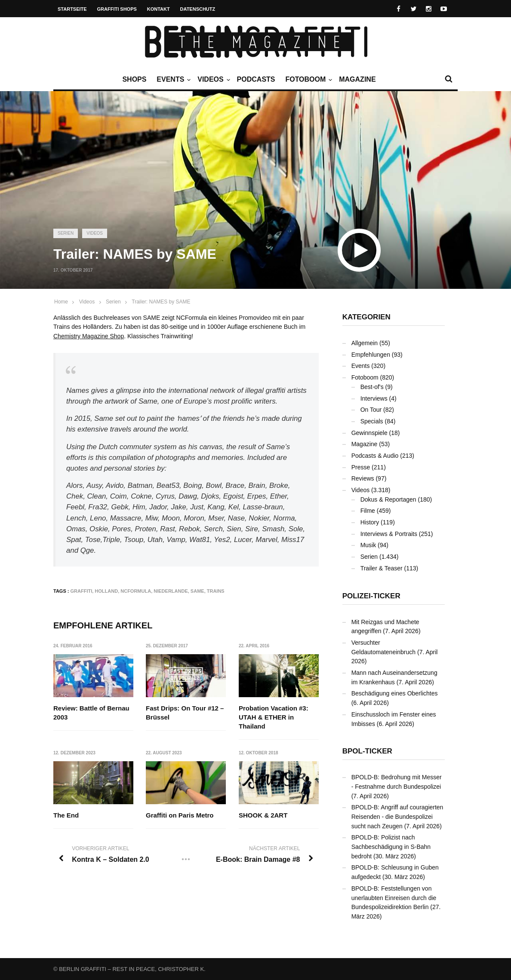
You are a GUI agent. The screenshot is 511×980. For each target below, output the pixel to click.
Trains (216, 591)
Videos (212, 80)
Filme (368, 511)
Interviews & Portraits (389, 534)
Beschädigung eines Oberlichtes (395, 693)
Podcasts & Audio (375, 456)
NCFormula (136, 591)
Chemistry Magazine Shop (89, 336)
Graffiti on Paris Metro (180, 815)
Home (61, 302)
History (370, 522)
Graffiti (82, 591)
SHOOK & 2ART (263, 815)
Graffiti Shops (117, 9)
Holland (106, 591)
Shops (134, 79)
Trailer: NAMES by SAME (161, 302)
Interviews (374, 398)
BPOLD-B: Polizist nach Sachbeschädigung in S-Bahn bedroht (391, 847)
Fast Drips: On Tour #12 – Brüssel (185, 713)
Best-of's (372, 387)
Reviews (363, 478)
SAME (197, 591)
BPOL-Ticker (367, 751)
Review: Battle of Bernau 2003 (91, 713)
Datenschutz (198, 9)
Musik (368, 545)
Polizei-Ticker (371, 596)
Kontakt (159, 9)
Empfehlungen (371, 355)
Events (172, 80)
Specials (372, 421)
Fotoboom (308, 80)
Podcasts (256, 79)
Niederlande (171, 591)
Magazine (357, 79)
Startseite (72, 9)
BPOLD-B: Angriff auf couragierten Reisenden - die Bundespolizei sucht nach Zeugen (397, 816)
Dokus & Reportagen (388, 499)
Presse (361, 467)
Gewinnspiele (369, 433)
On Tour (371, 410)
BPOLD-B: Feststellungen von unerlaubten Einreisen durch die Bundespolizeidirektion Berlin (394, 898)
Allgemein (365, 343)
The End (66, 815)
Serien (66, 233)
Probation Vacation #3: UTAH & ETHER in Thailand (274, 717)
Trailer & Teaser (382, 568)
